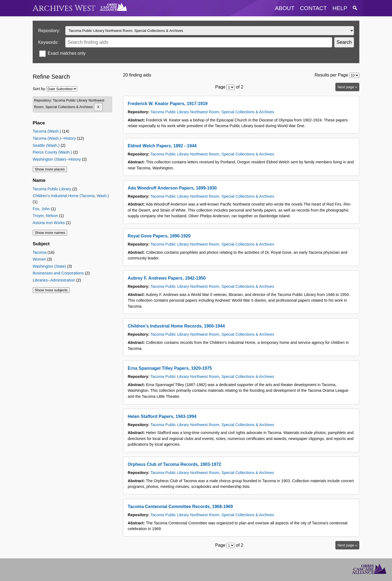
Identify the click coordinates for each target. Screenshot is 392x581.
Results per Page (331, 75)
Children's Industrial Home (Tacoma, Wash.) (71, 196)
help (340, 8)
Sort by (39, 89)
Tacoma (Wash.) (47, 131)
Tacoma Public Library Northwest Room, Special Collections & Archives (212, 112)
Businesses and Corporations (58, 273)
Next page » (347, 87)
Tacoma (39, 252)
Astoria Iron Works (49, 223)
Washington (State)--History (57, 159)
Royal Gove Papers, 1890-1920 (159, 236)
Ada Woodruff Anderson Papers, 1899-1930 (172, 188)
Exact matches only (67, 53)
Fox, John (41, 209)
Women (39, 259)
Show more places (50, 169)
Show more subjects (51, 290)
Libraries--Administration (54, 280)
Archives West (64, 8)
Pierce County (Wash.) (52, 152)
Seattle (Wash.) (46, 145)
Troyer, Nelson (45, 216)
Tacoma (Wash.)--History (54, 138)
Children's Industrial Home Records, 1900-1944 (176, 326)
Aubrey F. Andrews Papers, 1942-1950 (167, 278)
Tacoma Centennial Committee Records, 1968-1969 (180, 507)
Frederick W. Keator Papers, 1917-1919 (168, 104)
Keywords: (48, 42)
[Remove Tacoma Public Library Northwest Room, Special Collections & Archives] (98, 107)
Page (220, 87)
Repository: (49, 31)
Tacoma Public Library (52, 189)
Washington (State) (49, 266)
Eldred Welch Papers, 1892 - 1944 (162, 146)
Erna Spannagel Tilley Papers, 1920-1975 (170, 368)
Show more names (50, 233)
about (285, 8)
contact (313, 8)
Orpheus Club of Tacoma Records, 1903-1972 (174, 464)
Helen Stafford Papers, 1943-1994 (162, 416)
